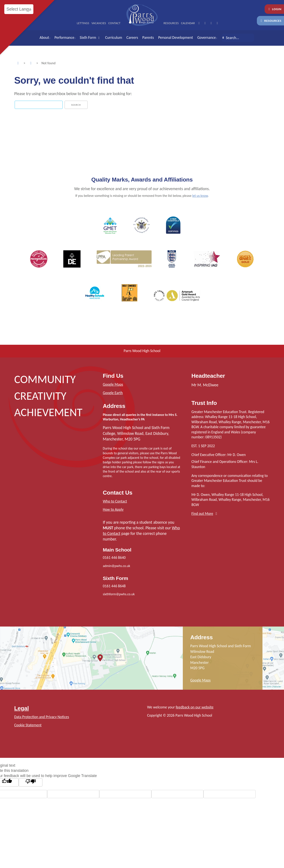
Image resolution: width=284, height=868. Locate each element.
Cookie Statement (28, 725)
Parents (148, 38)
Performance (64, 38)
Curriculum (114, 38)
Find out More (202, 514)
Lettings (83, 23)
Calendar (188, 23)
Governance (206, 38)
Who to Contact (115, 501)
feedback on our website (195, 707)
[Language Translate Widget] (19, 9)
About (44, 38)
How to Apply (113, 509)
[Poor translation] (31, 782)
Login (274, 9)
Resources (271, 21)
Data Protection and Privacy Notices (42, 717)
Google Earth (113, 393)
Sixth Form (90, 38)
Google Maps (113, 384)
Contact (114, 23)
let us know (200, 196)
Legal (22, 708)
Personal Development (176, 38)
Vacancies (99, 23)
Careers (132, 38)
